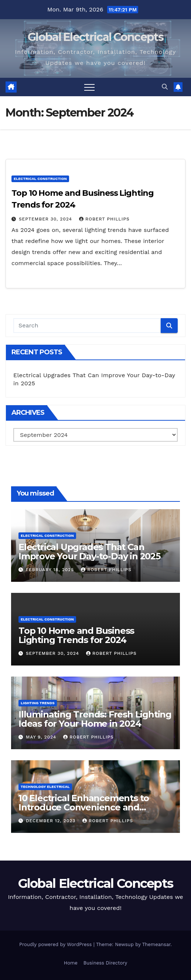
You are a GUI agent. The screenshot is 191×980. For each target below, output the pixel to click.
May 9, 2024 (42, 737)
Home (71, 963)
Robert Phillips (104, 219)
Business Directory (105, 963)
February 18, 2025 (51, 570)
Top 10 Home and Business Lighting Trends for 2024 (76, 635)
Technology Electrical (45, 787)
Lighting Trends (38, 703)
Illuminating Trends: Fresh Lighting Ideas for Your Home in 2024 (95, 719)
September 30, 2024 (46, 219)
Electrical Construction (40, 179)
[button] (165, 87)
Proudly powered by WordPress (56, 944)
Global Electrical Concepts (95, 37)
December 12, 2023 (52, 821)
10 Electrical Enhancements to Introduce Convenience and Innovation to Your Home (84, 807)
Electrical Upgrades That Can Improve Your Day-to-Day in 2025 (89, 552)
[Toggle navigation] (89, 87)
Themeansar (156, 944)
